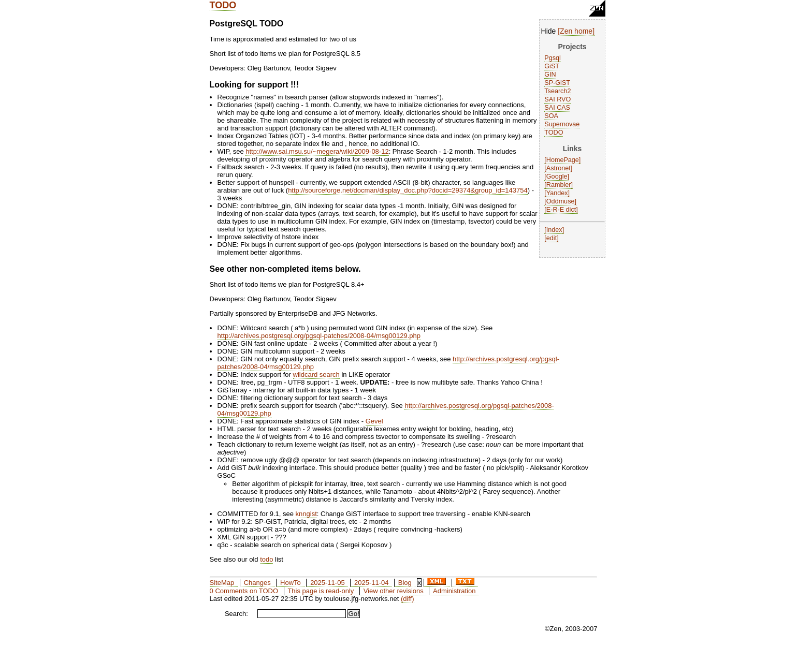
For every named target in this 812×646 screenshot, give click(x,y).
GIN (550, 75)
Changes (257, 583)
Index (554, 230)
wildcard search (316, 375)
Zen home (576, 31)
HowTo (291, 583)
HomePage (563, 160)
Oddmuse (561, 201)
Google (557, 177)
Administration (454, 591)
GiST (552, 66)
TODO (223, 5)
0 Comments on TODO (244, 591)
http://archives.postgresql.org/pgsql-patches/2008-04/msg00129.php (319, 336)
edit (552, 238)
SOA (551, 116)
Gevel (374, 421)
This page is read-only (321, 591)
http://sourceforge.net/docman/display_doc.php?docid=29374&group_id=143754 (408, 190)
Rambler (559, 185)
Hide (549, 31)
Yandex (557, 193)
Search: (236, 614)
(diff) (408, 599)
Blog (405, 583)
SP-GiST (557, 83)
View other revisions (394, 591)
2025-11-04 (372, 583)
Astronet (559, 168)
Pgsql (553, 58)
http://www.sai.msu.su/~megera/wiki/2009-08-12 (317, 151)
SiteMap (222, 583)
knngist (306, 514)
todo (266, 559)
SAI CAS (557, 108)
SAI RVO (557, 99)
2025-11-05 (328, 583)
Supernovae (562, 124)
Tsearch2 (557, 91)
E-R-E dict (561, 210)
